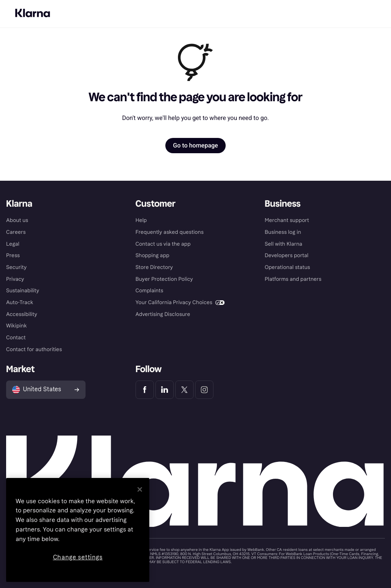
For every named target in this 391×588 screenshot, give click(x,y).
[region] (78, 530)
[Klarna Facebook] (145, 390)
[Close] (140, 489)
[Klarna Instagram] (204, 390)
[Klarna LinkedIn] (165, 390)
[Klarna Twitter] (184, 390)
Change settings (78, 557)
